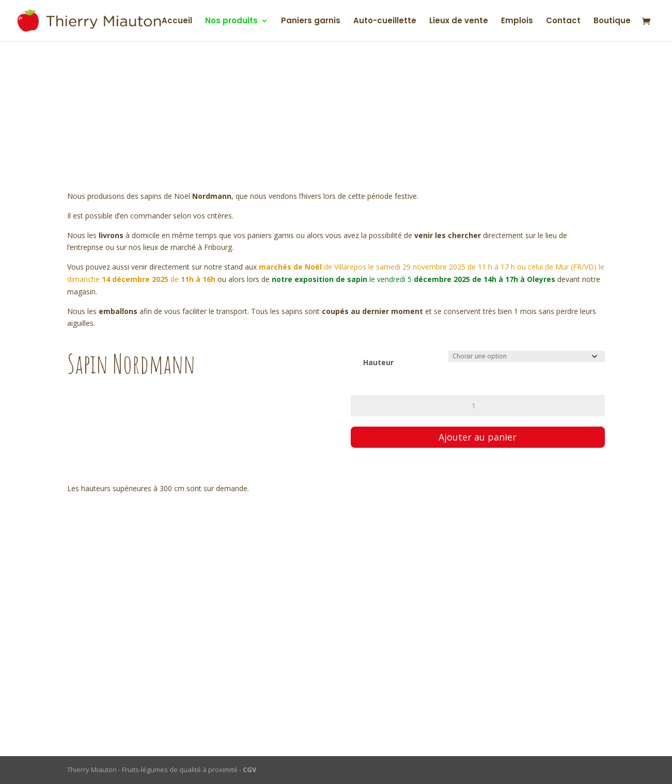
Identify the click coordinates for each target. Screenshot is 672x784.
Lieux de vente (459, 21)
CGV (249, 770)
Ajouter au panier (478, 437)
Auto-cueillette (385, 21)
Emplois (517, 21)
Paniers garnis (311, 21)
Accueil (177, 21)
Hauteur (378, 362)
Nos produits (231, 21)
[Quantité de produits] (478, 406)
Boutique (612, 21)
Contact (563, 21)
